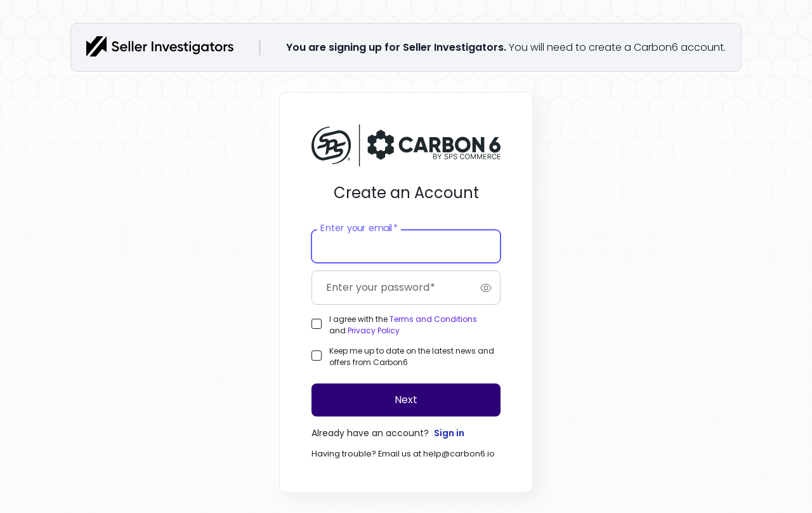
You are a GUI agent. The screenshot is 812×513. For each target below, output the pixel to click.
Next (406, 400)
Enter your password (381, 288)
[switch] (486, 288)
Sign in (449, 433)
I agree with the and (403, 325)
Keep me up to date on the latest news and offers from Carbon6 (412, 356)
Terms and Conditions (433, 319)
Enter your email (359, 229)
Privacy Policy (374, 330)
